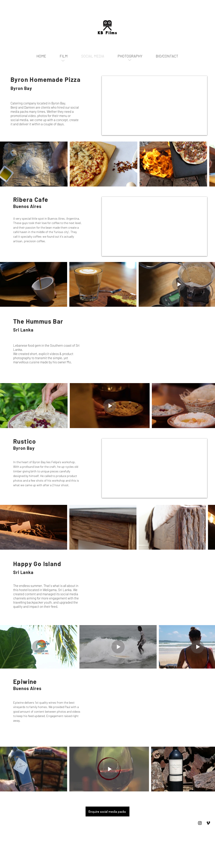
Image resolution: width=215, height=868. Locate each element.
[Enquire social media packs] (107, 812)
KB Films (107, 33)
